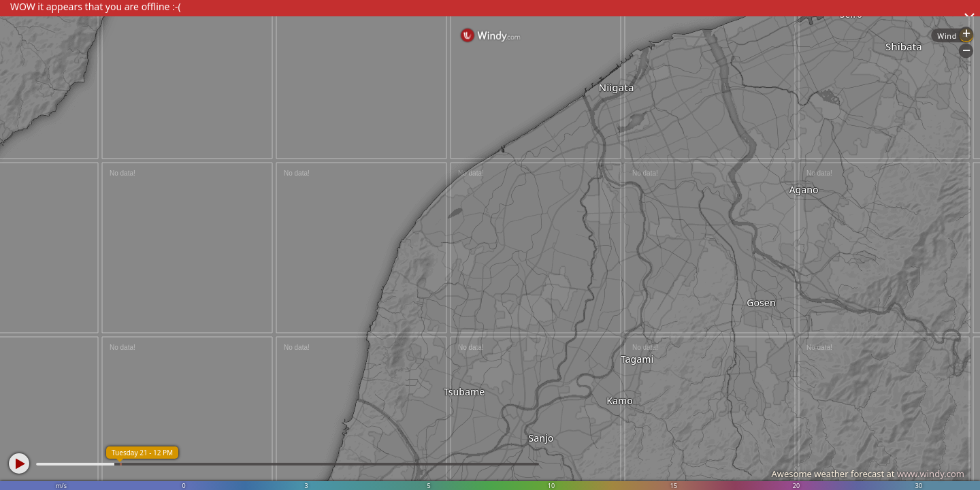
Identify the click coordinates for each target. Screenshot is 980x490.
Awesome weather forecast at (868, 474)
